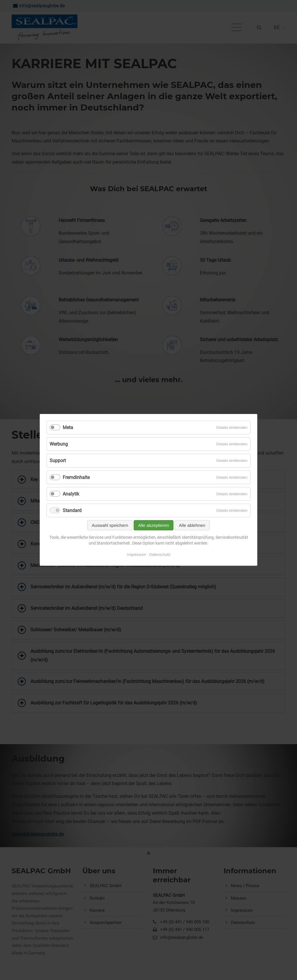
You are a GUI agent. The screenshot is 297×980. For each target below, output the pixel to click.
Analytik (71, 494)
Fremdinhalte (76, 477)
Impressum (136, 555)
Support (58, 461)
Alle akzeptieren (154, 526)
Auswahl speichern (110, 526)
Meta (68, 427)
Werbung (59, 444)
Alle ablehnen (192, 526)
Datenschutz (160, 555)
